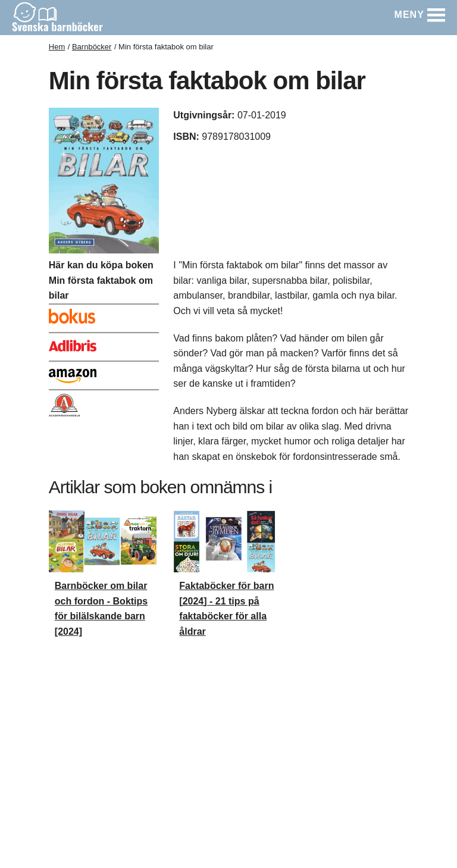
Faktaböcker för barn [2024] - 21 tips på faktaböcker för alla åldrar (226, 609)
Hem (57, 47)
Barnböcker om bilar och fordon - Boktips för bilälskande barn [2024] (101, 609)
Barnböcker (92, 47)
